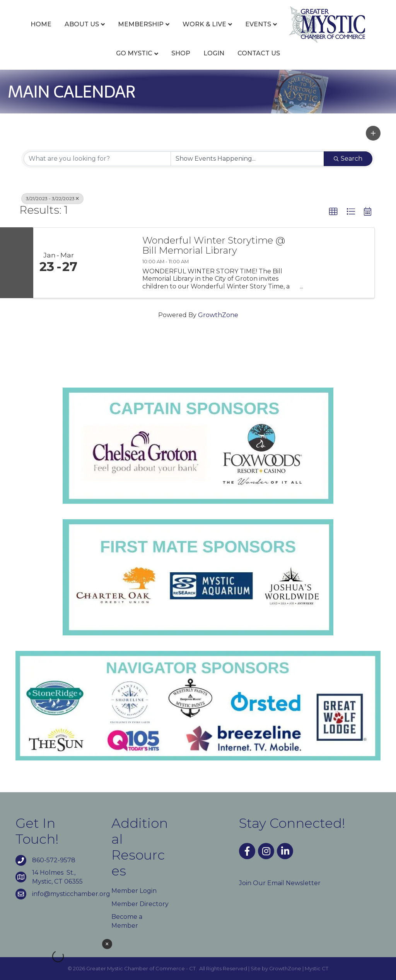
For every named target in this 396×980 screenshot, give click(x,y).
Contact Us (259, 53)
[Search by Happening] (247, 159)
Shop (181, 53)
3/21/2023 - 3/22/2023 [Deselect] (52, 198)
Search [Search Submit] (348, 159)
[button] (373, 133)
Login (214, 53)
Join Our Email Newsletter (280, 883)
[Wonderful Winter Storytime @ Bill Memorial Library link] (109, 263)
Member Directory (140, 904)
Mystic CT (317, 968)
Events (258, 24)
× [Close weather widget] (107, 944)
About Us (82, 24)
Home (41, 24)
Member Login (134, 891)
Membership (141, 24)
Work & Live (204, 24)
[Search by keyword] (97, 159)
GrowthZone (218, 315)
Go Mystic (134, 53)
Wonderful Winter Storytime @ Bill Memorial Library (214, 246)
